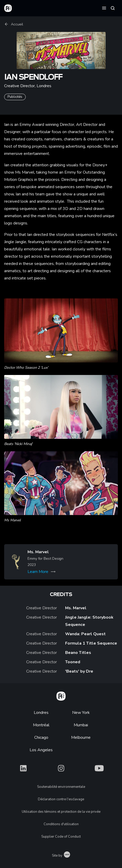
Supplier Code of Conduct (61, 837)
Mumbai (81, 725)
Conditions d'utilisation (61, 824)
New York (81, 713)
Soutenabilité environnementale (61, 787)
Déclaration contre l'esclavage (61, 799)
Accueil (14, 24)
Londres (41, 713)
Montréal (41, 725)
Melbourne (81, 737)
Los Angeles (41, 750)
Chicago (41, 737)
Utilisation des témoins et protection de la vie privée (61, 812)
